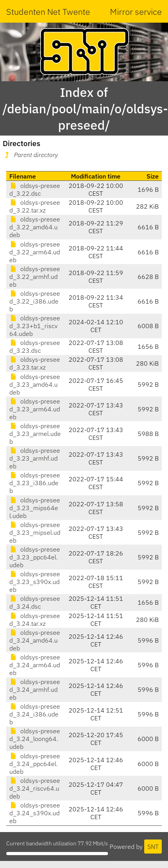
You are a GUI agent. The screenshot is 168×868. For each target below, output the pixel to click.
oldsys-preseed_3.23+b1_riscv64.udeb (35, 326)
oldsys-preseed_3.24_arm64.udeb (35, 665)
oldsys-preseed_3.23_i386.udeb (35, 483)
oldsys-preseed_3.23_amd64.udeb (35, 384)
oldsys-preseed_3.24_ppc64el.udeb (35, 764)
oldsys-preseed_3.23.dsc (35, 346)
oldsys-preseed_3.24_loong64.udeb (35, 739)
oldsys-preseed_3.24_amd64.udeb (35, 640)
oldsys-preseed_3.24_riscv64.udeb (35, 788)
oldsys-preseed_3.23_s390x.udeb (35, 582)
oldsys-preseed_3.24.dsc (35, 602)
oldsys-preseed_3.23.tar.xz (35, 363)
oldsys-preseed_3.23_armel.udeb (35, 434)
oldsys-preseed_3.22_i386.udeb (35, 301)
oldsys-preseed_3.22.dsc (35, 189)
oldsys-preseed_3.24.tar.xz (35, 620)
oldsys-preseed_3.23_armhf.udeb (35, 458)
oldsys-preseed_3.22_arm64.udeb (35, 252)
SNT (153, 847)
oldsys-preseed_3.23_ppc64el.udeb (35, 557)
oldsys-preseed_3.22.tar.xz (35, 206)
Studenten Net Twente (48, 12)
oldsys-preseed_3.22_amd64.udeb (35, 227)
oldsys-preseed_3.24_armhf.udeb (35, 689)
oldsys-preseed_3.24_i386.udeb (35, 714)
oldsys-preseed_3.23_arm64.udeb (35, 409)
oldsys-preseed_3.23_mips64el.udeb (35, 508)
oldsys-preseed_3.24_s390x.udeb (35, 813)
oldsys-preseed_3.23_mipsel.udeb (35, 532)
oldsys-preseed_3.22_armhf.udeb (35, 277)
